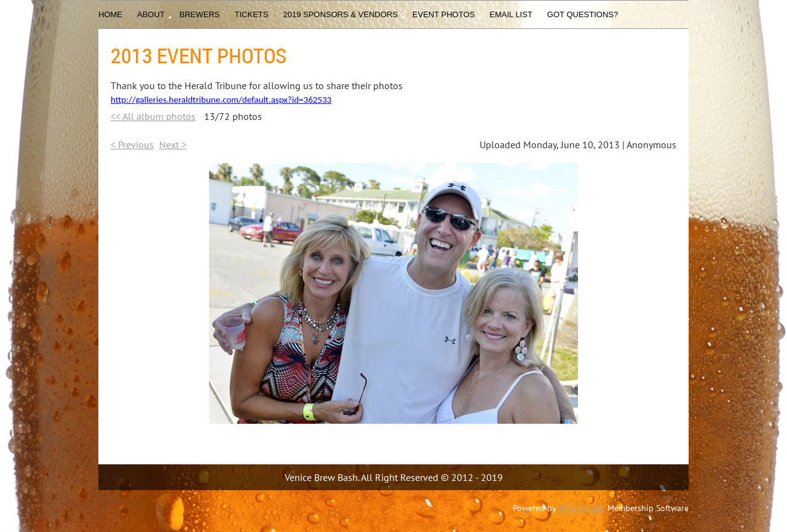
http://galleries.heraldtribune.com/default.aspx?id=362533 (221, 100)
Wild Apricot (582, 508)
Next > (173, 145)
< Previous (132, 145)
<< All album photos (153, 116)
